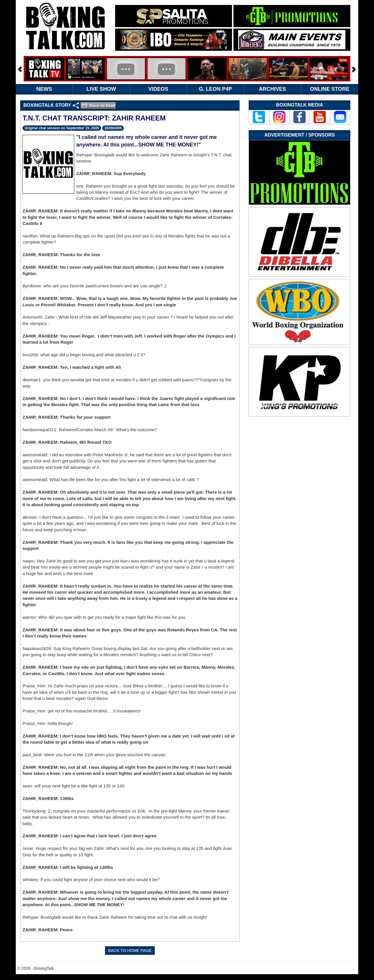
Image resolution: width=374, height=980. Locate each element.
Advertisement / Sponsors (300, 135)
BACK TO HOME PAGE (130, 951)
